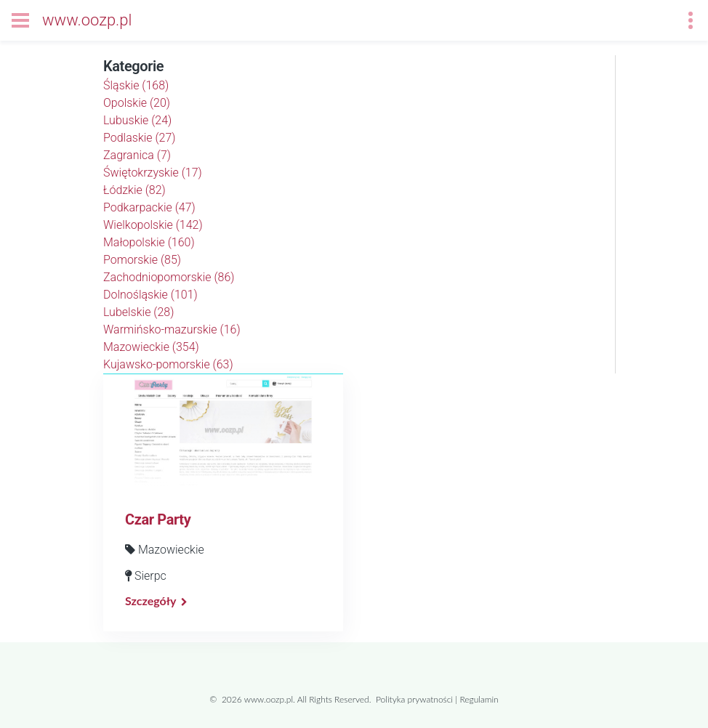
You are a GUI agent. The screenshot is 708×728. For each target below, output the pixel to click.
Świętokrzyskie (153, 173)
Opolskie (137, 103)
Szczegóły (150, 600)
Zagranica (137, 155)
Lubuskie (137, 120)
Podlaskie (140, 138)
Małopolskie (149, 242)
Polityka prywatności (414, 699)
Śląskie (136, 85)
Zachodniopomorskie (169, 277)
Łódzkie (134, 190)
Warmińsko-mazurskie (172, 329)
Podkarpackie (149, 207)
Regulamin (479, 699)
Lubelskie (138, 312)
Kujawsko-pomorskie (168, 364)
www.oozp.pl (87, 20)
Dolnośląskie (150, 295)
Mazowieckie (151, 347)
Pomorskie (142, 260)
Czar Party (158, 519)
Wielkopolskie (153, 225)
